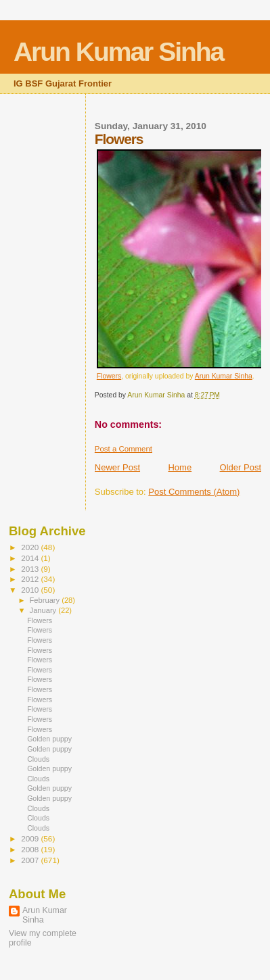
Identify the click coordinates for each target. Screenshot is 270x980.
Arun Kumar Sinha (118, 52)
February (46, 600)
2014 (31, 558)
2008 (31, 849)
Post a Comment (123, 449)
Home (180, 467)
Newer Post (117, 467)
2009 (31, 838)
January (44, 610)
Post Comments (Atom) (194, 492)
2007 (31, 860)
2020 (31, 547)
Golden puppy (49, 739)
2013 (31, 569)
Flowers (109, 376)
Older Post (241, 467)
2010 (31, 590)
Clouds (38, 759)
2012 (31, 579)
